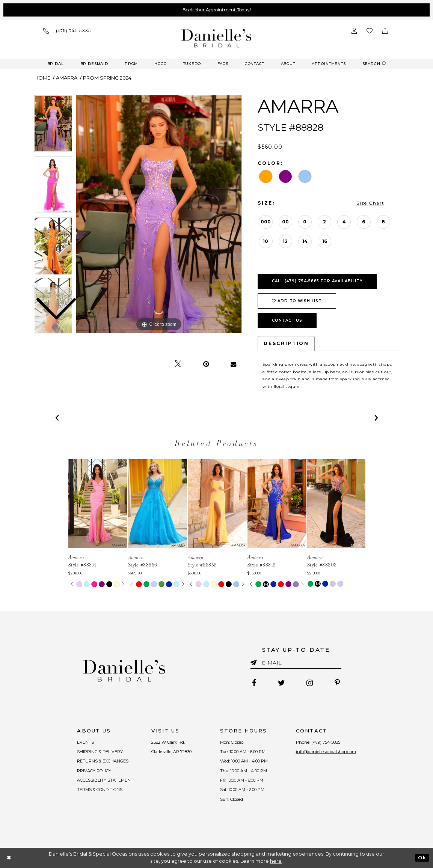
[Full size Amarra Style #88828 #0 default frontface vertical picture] (159, 214)
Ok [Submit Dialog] (422, 858)
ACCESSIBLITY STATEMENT (106, 780)
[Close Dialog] (9, 858)
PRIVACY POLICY (94, 771)
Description (286, 343)
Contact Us (287, 320)
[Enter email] (296, 664)
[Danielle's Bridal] (216, 38)
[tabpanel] (159, 214)
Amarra (67, 78)
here (276, 861)
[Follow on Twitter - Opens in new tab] (281, 683)
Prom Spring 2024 (107, 78)
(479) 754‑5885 (326, 742)
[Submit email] (255, 661)
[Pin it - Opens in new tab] (206, 364)
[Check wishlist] (370, 31)
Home (42, 78)
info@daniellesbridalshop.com (326, 752)
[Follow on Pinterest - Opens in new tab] (338, 683)
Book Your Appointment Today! (217, 10)
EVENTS (86, 742)
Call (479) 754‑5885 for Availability (317, 281)
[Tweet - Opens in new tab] (178, 364)
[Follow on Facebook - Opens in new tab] (254, 683)
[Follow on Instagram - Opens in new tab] (310, 683)
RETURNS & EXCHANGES (103, 761)
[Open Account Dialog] (354, 31)
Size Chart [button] (370, 203)
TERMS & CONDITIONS (100, 790)
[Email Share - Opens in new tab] (233, 364)
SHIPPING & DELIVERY (100, 752)
